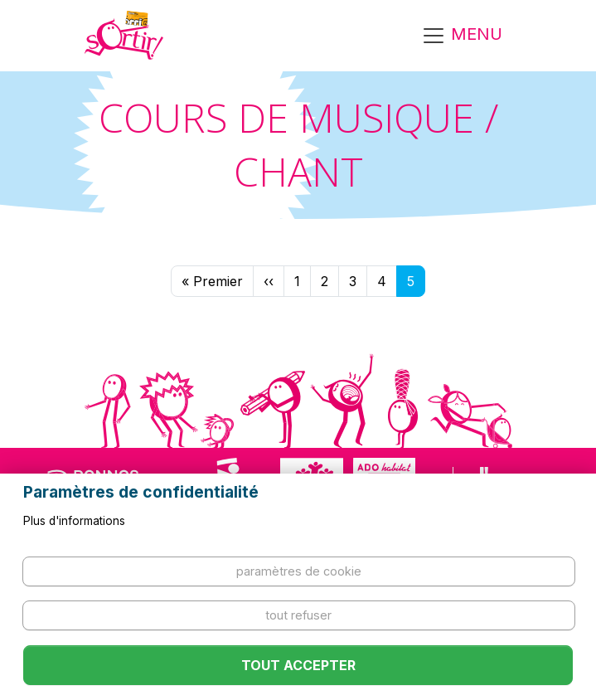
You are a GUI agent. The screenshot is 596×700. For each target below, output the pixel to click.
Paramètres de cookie (299, 571)
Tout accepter (298, 665)
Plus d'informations (74, 521)
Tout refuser (298, 615)
